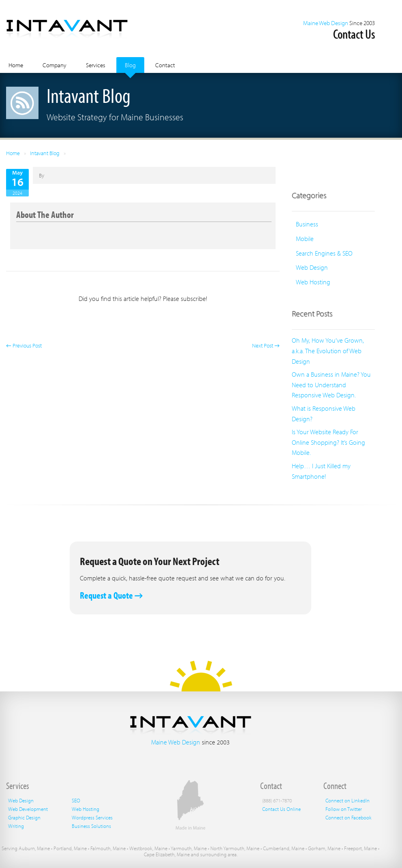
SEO (76, 800)
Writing (16, 826)
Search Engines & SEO (324, 253)
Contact (165, 65)
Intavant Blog (45, 153)
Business (307, 224)
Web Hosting (313, 282)
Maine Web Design (326, 23)
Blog (130, 65)
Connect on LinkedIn (347, 800)
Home (16, 65)
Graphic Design (24, 817)
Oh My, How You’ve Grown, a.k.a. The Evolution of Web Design (328, 351)
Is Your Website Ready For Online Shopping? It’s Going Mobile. (328, 442)
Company (55, 65)
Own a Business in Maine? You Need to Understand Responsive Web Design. (331, 385)
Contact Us (354, 34)
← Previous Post (24, 345)
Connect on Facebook (349, 817)
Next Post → (266, 345)
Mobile (305, 239)
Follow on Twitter (344, 809)
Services (96, 65)
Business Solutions (91, 826)
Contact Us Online (281, 809)
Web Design (312, 267)
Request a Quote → (111, 595)
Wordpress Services (92, 817)
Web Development (28, 809)
